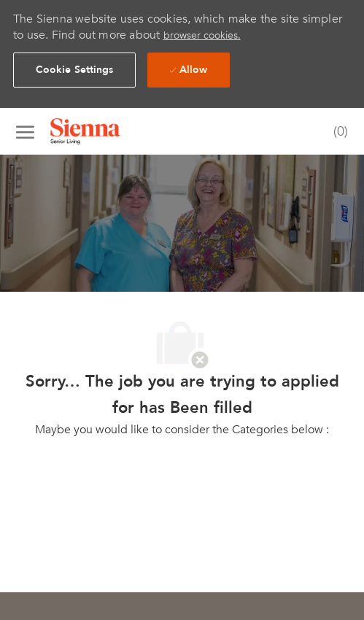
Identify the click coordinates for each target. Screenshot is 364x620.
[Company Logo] (104, 131)
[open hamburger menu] (25, 131)
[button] (75, 70)
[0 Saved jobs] (337, 132)
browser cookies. (202, 35)
